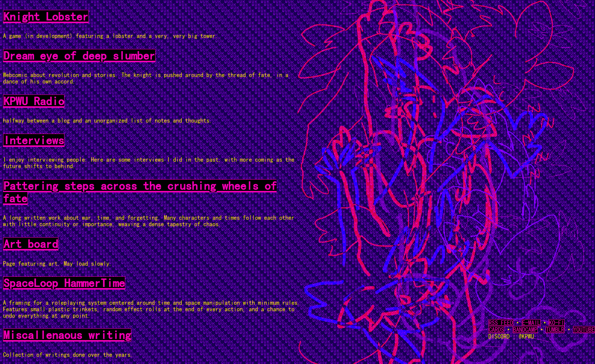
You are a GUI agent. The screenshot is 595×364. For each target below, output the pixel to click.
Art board (31, 244)
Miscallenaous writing (67, 335)
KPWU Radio (34, 101)
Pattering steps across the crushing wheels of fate (140, 192)
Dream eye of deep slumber (79, 56)
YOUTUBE (584, 330)
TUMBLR (555, 330)
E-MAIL (531, 323)
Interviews (34, 140)
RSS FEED (501, 323)
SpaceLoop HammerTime (64, 283)
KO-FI (557, 323)
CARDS (496, 330)
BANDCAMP (525, 330)
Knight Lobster (46, 17)
